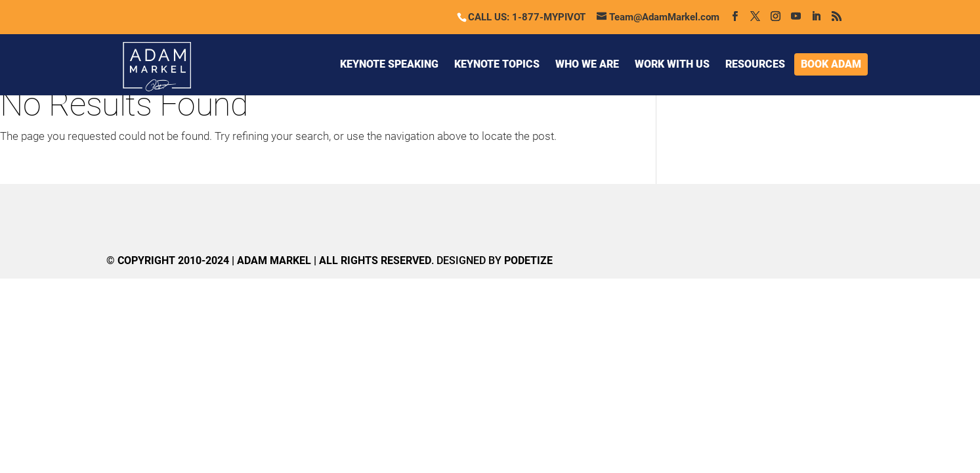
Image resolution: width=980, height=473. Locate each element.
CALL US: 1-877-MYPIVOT (527, 17)
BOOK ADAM (831, 64)
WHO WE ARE (587, 64)
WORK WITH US (672, 64)
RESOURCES (755, 64)
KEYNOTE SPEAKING (389, 64)
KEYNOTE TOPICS (497, 64)
